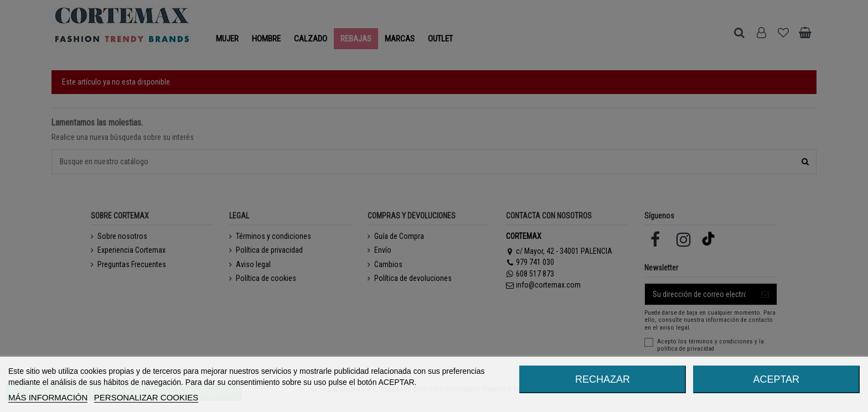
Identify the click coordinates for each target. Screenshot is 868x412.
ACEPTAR (776, 379)
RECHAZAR (603, 379)
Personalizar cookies (146, 397)
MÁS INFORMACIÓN (48, 397)
